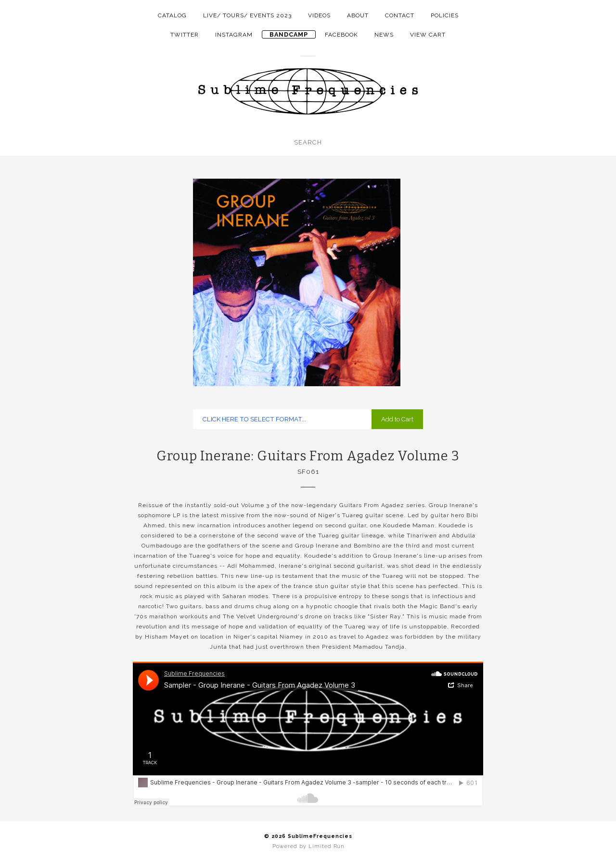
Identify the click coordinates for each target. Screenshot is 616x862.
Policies (445, 15)
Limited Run (326, 846)
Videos (319, 15)
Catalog (172, 15)
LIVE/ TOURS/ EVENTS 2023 (247, 15)
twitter (185, 35)
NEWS (384, 35)
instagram (234, 35)
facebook (341, 35)
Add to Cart (397, 419)
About (358, 15)
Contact (400, 15)
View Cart (428, 35)
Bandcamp (289, 34)
